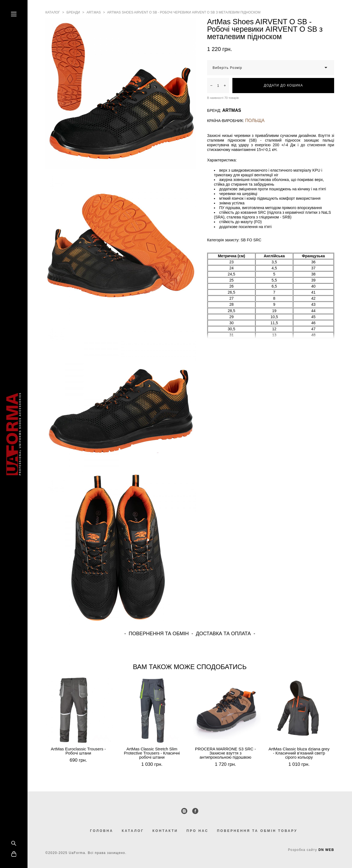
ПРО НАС (197, 831)
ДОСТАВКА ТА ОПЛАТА (223, 634)
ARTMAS (232, 110)
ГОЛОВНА (102, 831)
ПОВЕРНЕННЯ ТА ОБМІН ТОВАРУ (257, 831)
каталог (53, 12)
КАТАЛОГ (133, 831)
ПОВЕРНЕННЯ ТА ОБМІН (159, 634)
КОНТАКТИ (165, 831)
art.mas (94, 12)
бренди (73, 12)
